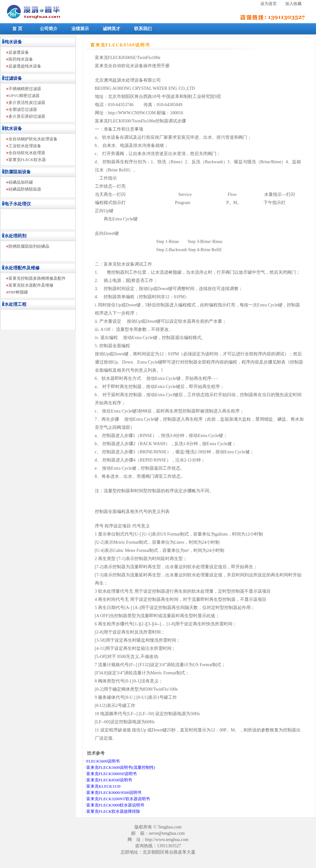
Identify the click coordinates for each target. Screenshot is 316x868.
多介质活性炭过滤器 (27, 102)
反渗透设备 (19, 52)
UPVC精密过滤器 (24, 96)
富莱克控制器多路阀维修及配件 (37, 278)
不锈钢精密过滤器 (25, 89)
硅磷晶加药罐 (21, 182)
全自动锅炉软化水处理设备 (33, 139)
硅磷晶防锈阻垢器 (25, 189)
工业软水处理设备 (25, 146)
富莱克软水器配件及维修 (31, 285)
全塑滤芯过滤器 (23, 109)
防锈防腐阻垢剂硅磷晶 (29, 246)
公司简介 (49, 29)
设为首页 (269, 4)
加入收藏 (293, 4)
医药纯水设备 (21, 59)
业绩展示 (80, 29)
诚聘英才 (112, 29)
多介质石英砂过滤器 (27, 116)
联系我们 (143, 29)
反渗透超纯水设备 (25, 66)
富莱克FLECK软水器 (27, 160)
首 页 (17, 29)
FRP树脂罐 (18, 292)
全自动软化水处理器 (27, 153)
